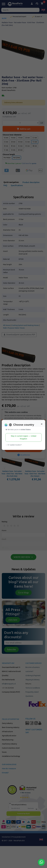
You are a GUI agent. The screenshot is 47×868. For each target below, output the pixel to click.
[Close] (42, 424)
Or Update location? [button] (14, 445)
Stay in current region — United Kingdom (23, 437)
